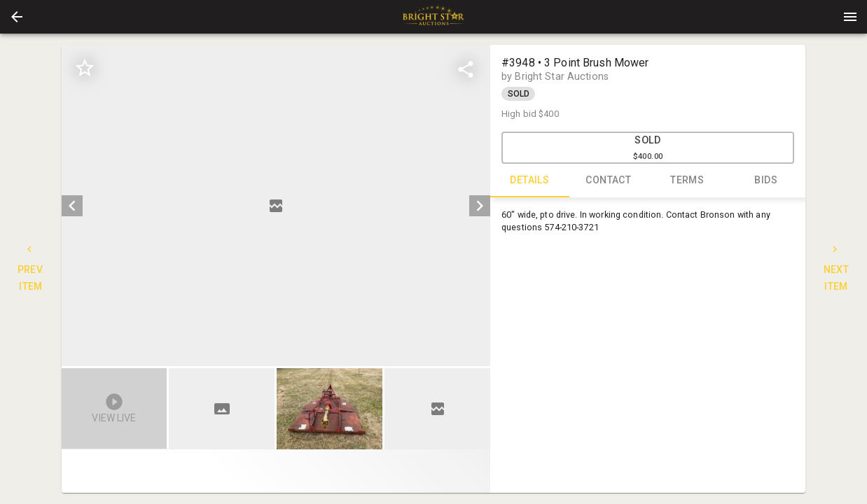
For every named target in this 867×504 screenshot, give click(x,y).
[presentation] (433, 17)
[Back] (17, 17)
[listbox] (276, 205)
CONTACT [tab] (609, 181)
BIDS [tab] (767, 181)
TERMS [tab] (687, 181)
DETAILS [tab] (530, 181)
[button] (17, 17)
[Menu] (850, 17)
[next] (480, 206)
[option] (276, 205)
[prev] (72, 206)
